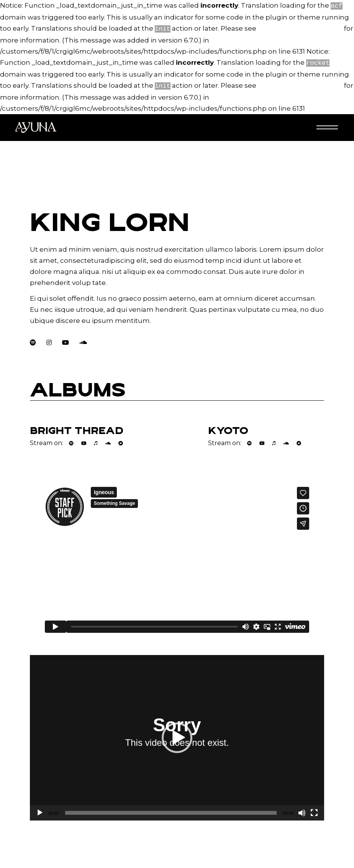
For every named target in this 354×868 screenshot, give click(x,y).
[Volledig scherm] (314, 810)
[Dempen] (302, 810)
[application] (177, 735)
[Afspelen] (40, 810)
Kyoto (228, 427)
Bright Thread (77, 427)
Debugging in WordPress (300, 28)
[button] (177, 735)
